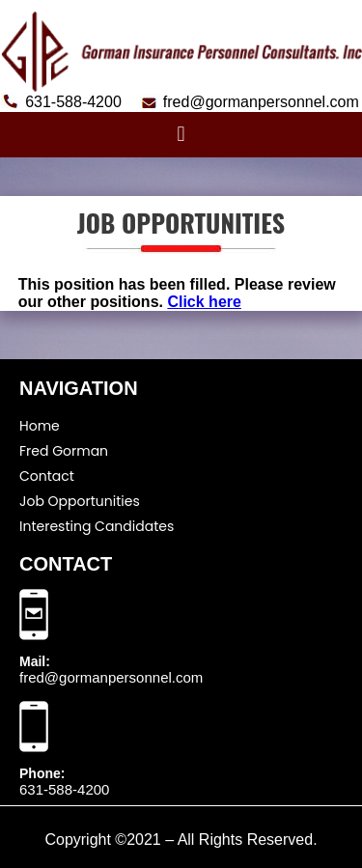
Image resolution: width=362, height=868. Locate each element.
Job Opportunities (80, 501)
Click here (204, 302)
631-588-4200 (64, 789)
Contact (47, 476)
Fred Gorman (64, 451)
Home (40, 426)
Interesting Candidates (97, 526)
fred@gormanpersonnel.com (111, 677)
